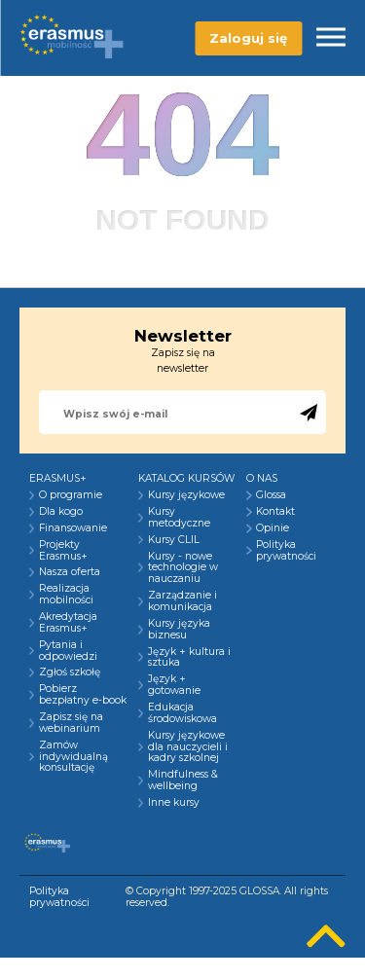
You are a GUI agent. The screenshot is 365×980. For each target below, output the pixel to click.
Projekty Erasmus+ (63, 551)
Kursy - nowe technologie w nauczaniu (183, 568)
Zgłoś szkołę (70, 672)
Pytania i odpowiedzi (68, 651)
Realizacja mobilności (66, 595)
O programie (71, 495)
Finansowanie (73, 528)
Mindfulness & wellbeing (183, 780)
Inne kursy (174, 803)
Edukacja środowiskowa (182, 713)
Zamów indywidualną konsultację (73, 757)
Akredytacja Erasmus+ (68, 623)
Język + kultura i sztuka (189, 658)
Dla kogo (61, 512)
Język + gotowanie (174, 685)
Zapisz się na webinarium (71, 723)
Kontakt (275, 512)
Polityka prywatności (286, 551)
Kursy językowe (186, 495)
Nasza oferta (70, 572)
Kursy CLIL (174, 540)
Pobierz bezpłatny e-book (83, 695)
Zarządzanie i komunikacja (182, 601)
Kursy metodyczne (179, 518)
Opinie (273, 528)
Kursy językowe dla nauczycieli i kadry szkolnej (188, 747)
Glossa (271, 495)
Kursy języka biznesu (179, 630)
